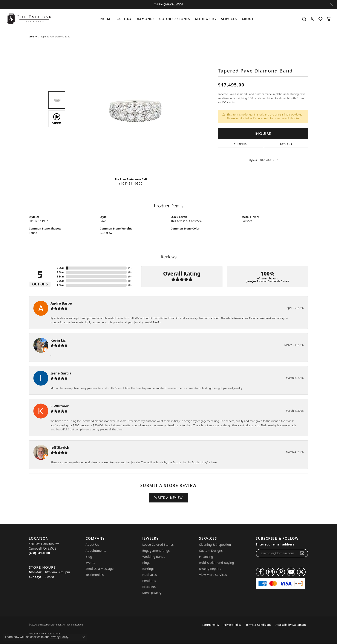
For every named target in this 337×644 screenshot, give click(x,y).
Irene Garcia (61, 373)
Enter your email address (275, 544)
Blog (89, 557)
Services (229, 19)
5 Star (60, 268)
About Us (92, 545)
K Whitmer (60, 406)
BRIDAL (106, 19)
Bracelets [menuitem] (149, 587)
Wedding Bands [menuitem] (154, 557)
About (247, 19)
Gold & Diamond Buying (217, 563)
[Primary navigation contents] (178, 19)
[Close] (332, 5)
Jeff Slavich (60, 447)
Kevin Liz (58, 340)
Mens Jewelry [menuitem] (152, 593)
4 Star (60, 272)
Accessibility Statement (291, 625)
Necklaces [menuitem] (149, 575)
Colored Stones (175, 19)
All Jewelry (206, 19)
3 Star (60, 277)
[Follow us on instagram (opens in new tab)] (270, 572)
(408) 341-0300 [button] (173, 4)
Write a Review (168, 498)
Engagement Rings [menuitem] (156, 551)
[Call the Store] (39, 553)
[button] (304, 19)
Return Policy (211, 625)
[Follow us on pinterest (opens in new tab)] (281, 572)
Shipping (240, 144)
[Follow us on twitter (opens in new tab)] (301, 572)
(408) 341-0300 (131, 183)
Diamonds (145, 19)
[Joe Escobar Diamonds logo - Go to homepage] (29, 19)
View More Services (213, 575)
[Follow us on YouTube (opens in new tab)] (291, 572)
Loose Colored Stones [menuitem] (158, 545)
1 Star (60, 285)
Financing (206, 557)
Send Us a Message (100, 569)
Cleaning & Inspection (215, 545)
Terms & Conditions (258, 625)
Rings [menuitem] (146, 563)
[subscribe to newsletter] (302, 553)
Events (90, 563)
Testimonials (95, 575)
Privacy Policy (232, 625)
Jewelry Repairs (210, 569)
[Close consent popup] (84, 637)
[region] (132, 109)
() (130, 268)
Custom (124, 19)
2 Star (60, 281)
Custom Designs (211, 551)
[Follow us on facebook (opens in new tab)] (260, 572)
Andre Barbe (61, 303)
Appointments (96, 551)
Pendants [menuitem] (149, 581)
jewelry (33, 37)
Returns (286, 144)
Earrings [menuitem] (148, 569)
